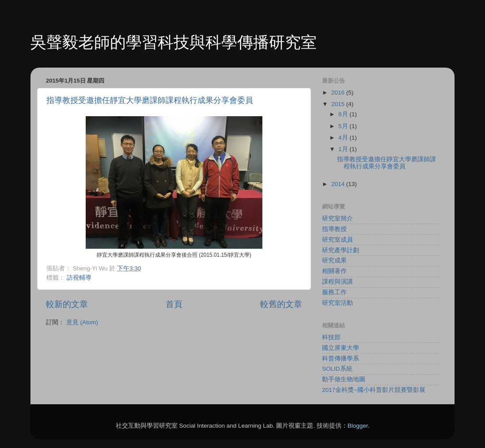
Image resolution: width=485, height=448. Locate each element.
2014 (339, 184)
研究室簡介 (337, 218)
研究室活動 (337, 303)
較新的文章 (67, 304)
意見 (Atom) (82, 322)
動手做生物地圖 (344, 379)
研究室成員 (337, 240)
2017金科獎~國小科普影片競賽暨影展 (374, 390)
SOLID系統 (337, 369)
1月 (344, 149)
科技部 (331, 337)
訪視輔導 (79, 278)
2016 (339, 93)
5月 (344, 126)
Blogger (358, 426)
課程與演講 (337, 282)
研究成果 (334, 260)
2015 (339, 104)
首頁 (174, 304)
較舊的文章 (281, 304)
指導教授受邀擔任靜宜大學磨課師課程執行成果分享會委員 (150, 100)
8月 (344, 114)
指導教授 (334, 229)
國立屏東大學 (341, 348)
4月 (344, 138)
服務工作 (334, 292)
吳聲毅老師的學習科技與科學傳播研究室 (174, 42)
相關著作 (334, 271)
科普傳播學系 (341, 359)
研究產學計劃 (341, 250)
